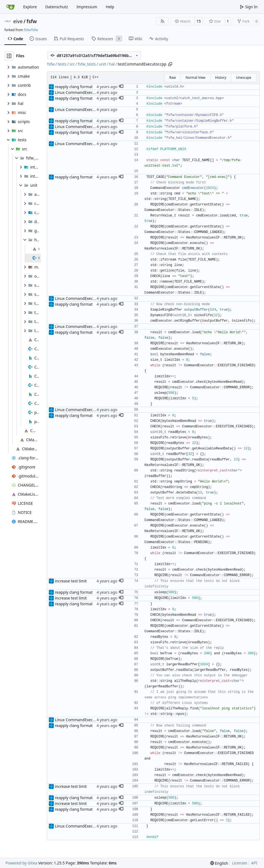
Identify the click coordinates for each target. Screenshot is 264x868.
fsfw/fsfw (31, 30)
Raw (173, 78)
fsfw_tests (87, 64)
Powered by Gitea (21, 863)
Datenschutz (57, 7)
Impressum (87, 7)
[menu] (219, 863)
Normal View (196, 78)
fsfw (32, 21)
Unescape (243, 78)
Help (110, 7)
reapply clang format (74, 87)
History (221, 78)
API (254, 863)
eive (18, 21)
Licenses (240, 863)
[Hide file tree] (9, 56)
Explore (30, 7)
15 (199, 21)
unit (102, 64)
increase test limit (71, 581)
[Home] (10, 7)
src (72, 64)
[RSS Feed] (162, 21)
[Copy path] (170, 64)
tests (62, 64)
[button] (121, 87)
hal (112, 64)
